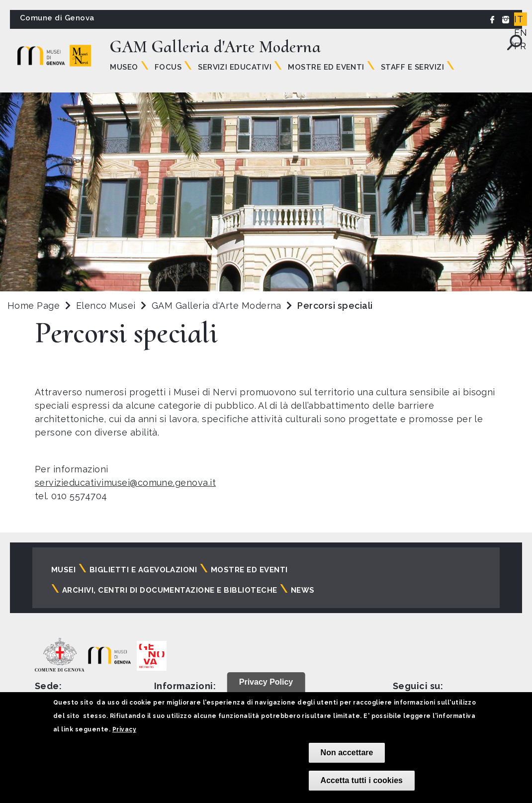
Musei (63, 570)
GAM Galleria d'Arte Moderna (218, 306)
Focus (168, 67)
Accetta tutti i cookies (362, 780)
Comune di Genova (57, 18)
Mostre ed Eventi (326, 67)
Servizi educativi (235, 67)
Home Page (34, 306)
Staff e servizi (412, 67)
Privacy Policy (266, 682)
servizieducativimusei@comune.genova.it (125, 483)
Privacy (124, 729)
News (303, 590)
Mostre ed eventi (249, 570)
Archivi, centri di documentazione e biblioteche (170, 590)
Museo (124, 67)
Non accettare (347, 753)
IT (519, 19)
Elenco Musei (106, 306)
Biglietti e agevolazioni (143, 570)
